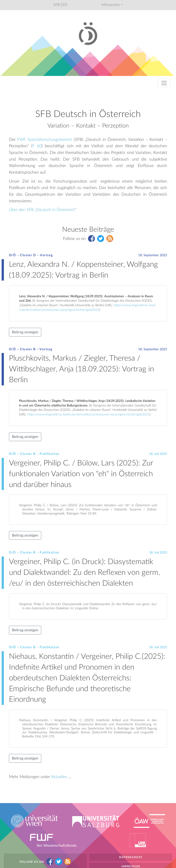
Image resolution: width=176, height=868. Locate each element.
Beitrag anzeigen (25, 332)
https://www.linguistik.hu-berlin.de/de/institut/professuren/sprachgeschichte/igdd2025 (88, 415)
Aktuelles (59, 777)
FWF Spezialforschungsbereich (45, 140)
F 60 (37, 146)
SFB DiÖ (60, 5)
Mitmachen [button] (111, 5)
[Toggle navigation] (164, 83)
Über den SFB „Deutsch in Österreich (42, 210)
